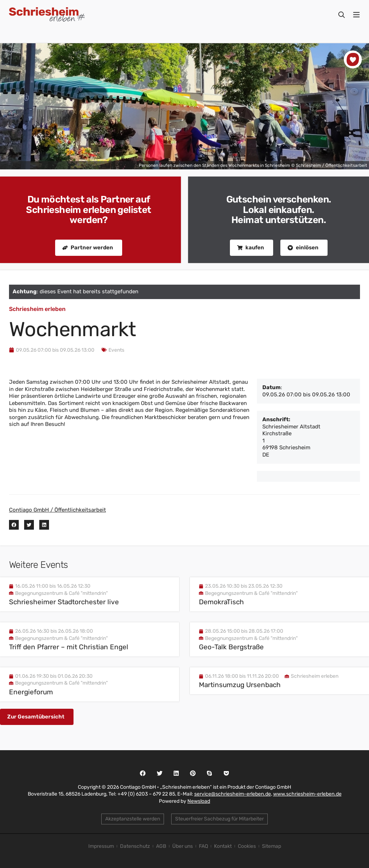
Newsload (199, 801)
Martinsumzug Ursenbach (240, 685)
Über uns (183, 846)
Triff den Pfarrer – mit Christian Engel (69, 647)
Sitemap (272, 846)
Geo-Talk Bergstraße (231, 647)
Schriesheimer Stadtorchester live (64, 602)
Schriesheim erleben (37, 309)
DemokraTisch (221, 602)
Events (116, 350)
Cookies (247, 846)
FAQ (203, 846)
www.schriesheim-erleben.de (307, 794)
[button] (14, 525)
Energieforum (31, 692)
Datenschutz (135, 846)
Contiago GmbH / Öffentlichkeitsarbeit (57, 510)
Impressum (101, 846)
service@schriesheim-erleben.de (233, 794)
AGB (161, 846)
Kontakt (223, 846)
